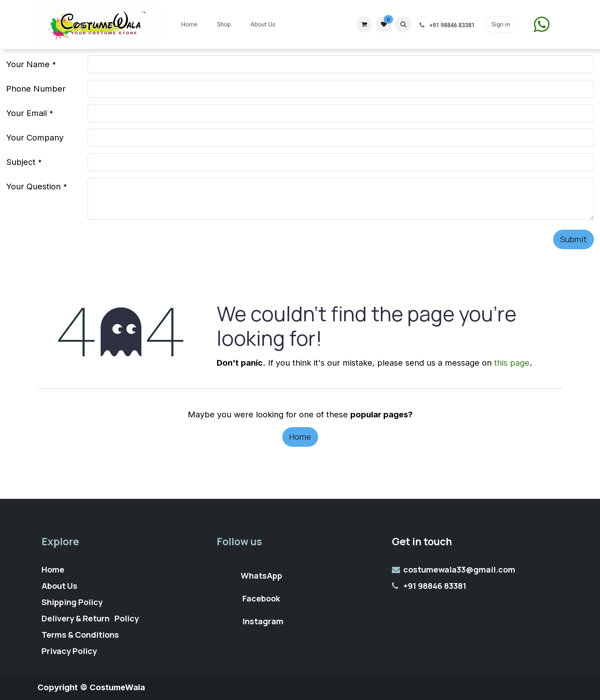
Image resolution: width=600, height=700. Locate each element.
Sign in (501, 24)
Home (300, 437)
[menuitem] (189, 25)
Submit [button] (574, 239)
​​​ (542, 24)
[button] (403, 24)
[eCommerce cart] (364, 24)
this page (512, 363)
